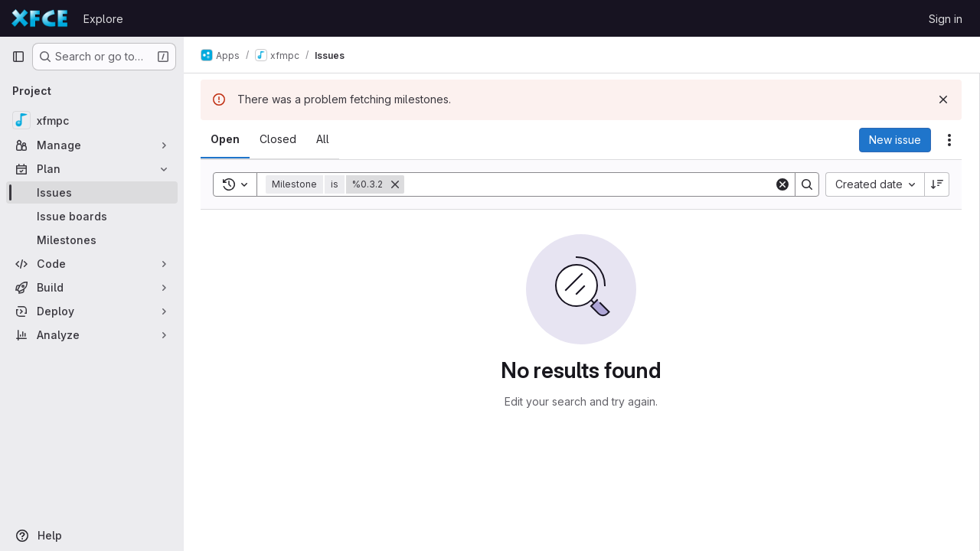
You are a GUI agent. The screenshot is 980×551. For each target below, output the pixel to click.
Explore (103, 19)
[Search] (590, 184)
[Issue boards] (92, 216)
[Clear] (782, 184)
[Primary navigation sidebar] (18, 57)
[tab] (227, 139)
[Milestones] (92, 240)
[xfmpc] (92, 120)
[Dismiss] (943, 99)
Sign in (946, 19)
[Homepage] (40, 18)
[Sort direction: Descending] (937, 184)
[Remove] (397, 184)
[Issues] (92, 192)
